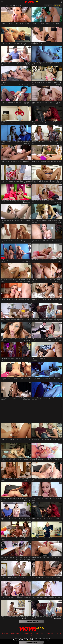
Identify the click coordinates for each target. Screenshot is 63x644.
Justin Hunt (59, 301)
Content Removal (32, 636)
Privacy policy (50, 633)
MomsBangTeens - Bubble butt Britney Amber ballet (16, 550)
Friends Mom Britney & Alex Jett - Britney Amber (47, 134)
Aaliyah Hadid (51, 340)
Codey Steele (27, 183)
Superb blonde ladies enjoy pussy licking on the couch (47, 75)
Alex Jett (59, 143)
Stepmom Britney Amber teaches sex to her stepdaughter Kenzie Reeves (16, 154)
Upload (59, 633)
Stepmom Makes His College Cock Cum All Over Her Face (47, 570)
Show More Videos (31, 621)
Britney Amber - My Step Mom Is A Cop (16, 35)
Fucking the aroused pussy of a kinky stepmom (16, 390)
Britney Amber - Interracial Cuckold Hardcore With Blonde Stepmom (16, 589)
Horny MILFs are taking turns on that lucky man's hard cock (16, 530)
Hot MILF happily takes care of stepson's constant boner (16, 114)
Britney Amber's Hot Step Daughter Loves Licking (47, 609)
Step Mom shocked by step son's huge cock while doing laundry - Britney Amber (16, 16)
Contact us (5, 633)
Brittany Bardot (58, 441)
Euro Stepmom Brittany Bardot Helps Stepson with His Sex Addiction (47, 432)
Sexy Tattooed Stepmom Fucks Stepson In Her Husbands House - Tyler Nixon (16, 471)
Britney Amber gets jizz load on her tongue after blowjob (47, 510)
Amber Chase (27, 45)
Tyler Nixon (59, 104)
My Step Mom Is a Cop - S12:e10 (47, 530)
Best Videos (58, 5)
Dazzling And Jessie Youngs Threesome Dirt (16, 491)
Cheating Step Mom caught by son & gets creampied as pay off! (47, 232)
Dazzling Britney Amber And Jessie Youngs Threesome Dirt (16, 370)
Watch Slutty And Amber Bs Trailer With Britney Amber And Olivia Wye (47, 451)
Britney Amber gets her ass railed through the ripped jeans (47, 550)
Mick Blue (59, 25)
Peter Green (20, 84)
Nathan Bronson (27, 618)
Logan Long (59, 281)
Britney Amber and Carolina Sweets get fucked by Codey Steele (16, 570)
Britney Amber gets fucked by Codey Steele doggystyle (16, 173)
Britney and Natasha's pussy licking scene (16, 193)
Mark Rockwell (58, 222)
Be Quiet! (16, 75)
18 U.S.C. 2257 (28, 633)
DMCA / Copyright (16, 633)
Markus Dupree (58, 202)
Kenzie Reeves (27, 163)
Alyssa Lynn (21, 540)
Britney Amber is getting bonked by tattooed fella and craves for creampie (16, 451)
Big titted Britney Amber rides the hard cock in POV (16, 213)
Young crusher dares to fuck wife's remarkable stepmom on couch (16, 272)
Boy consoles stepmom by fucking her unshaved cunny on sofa (47, 154)
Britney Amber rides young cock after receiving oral (47, 94)
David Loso (28, 64)
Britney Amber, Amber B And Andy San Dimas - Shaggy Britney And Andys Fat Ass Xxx (16, 94)
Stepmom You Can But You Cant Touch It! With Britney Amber (16, 432)
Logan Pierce (27, 143)
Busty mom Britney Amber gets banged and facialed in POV (47, 589)
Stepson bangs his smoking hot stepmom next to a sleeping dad (47, 390)
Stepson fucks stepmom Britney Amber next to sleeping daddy (47, 370)
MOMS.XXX (31, 629)
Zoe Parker (59, 84)
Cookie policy (39, 633)
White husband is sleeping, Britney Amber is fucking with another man (16, 311)
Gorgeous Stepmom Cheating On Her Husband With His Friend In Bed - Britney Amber (47, 55)
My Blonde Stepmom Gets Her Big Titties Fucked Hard (16, 232)
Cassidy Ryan (27, 500)
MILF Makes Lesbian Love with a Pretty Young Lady (47, 252)
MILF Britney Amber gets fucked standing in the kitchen (16, 292)
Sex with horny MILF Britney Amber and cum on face (47, 292)
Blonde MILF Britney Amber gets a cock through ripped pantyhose (16, 351)
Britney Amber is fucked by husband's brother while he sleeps (16, 134)
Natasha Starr (27, 202)
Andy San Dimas (26, 104)
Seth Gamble (27, 281)
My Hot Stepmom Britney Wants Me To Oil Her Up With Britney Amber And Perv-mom (47, 491)
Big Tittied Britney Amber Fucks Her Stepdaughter (47, 311)
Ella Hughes (58, 340)
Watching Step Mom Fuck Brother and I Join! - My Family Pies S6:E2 (16, 510)
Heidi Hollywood (27, 262)
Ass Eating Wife (47, 35)
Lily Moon (59, 262)
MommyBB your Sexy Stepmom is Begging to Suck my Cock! (16, 55)
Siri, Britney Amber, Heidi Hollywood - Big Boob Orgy (16, 252)
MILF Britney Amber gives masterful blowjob (47, 114)
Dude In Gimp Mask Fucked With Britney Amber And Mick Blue (47, 16)
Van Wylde (28, 540)
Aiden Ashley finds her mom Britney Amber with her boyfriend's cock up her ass (47, 173)
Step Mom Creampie (47, 351)
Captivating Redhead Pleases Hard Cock (16, 331)
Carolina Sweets (27, 579)
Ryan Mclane (27, 84)
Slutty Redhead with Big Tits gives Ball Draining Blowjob (47, 213)
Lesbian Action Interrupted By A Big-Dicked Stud (47, 193)
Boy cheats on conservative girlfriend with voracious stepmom (47, 471)
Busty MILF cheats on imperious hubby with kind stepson (16, 609)
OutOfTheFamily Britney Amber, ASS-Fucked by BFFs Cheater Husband (47, 272)
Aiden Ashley (58, 183)
